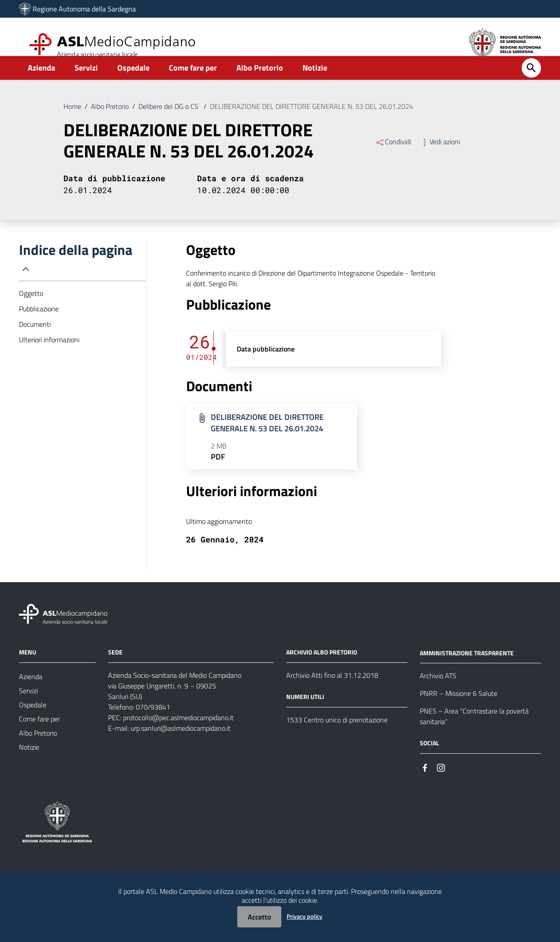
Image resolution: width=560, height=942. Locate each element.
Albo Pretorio (260, 82)
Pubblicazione (39, 323)
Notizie (315, 82)
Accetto (259, 917)
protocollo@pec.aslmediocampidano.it (178, 732)
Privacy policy (304, 916)
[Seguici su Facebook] (425, 781)
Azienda (41, 82)
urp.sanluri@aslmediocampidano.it (181, 743)
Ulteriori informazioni (49, 354)
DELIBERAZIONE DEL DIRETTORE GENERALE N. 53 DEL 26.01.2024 (312, 121)
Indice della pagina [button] (76, 272)
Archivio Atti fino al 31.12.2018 (332, 690)
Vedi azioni (440, 156)
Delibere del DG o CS (169, 121)
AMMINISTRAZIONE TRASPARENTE (467, 667)
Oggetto (31, 308)
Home (72, 121)
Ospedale (133, 82)
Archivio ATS (438, 690)
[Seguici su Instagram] (441, 781)
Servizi (86, 82)
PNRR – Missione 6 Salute (459, 708)
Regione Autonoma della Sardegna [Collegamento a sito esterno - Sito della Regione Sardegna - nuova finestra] (84, 9)
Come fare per (193, 82)
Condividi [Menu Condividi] (393, 156)
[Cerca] (531, 82)
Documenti (35, 339)
